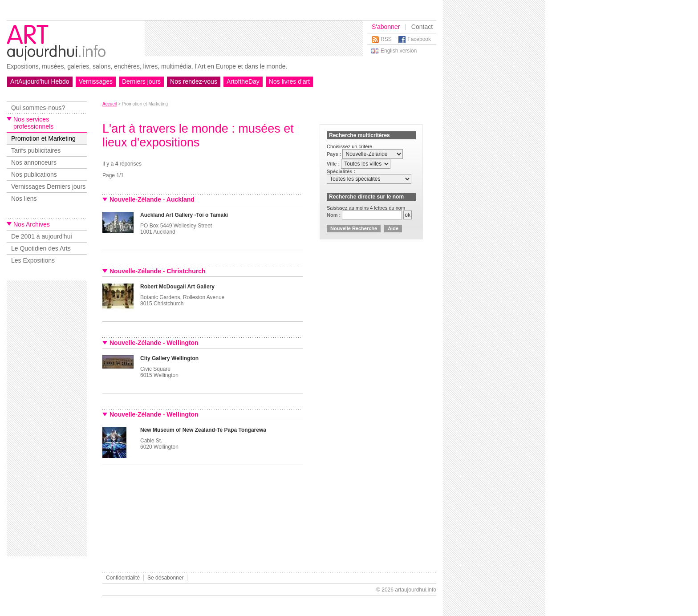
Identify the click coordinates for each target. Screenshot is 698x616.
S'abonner (386, 27)
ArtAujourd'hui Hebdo (40, 81)
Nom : (334, 215)
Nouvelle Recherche (354, 228)
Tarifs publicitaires (36, 150)
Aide (393, 228)
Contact (422, 27)
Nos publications (34, 174)
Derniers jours (141, 81)
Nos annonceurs (34, 162)
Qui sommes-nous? (38, 108)
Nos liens (24, 199)
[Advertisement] (254, 38)
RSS (386, 39)
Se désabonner (165, 578)
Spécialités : (341, 171)
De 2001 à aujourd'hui (42, 236)
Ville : (334, 164)
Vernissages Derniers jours (48, 186)
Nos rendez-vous (194, 81)
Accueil (110, 104)
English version (399, 51)
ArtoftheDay (243, 81)
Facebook (419, 39)
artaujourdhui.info (416, 590)
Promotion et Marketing (43, 138)
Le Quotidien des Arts (41, 248)
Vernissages (96, 81)
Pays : (335, 154)
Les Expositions (33, 260)
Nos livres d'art (289, 81)
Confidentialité (123, 578)
